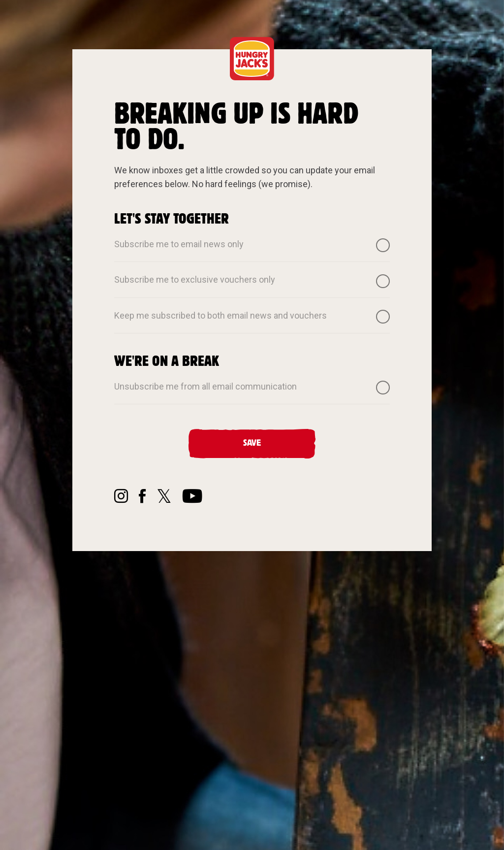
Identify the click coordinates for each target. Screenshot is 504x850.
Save (252, 443)
